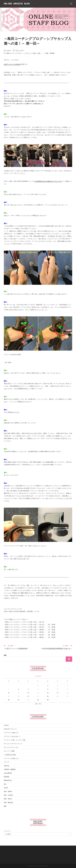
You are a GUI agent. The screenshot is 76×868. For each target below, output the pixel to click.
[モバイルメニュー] (71, 4)
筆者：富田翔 (50, 53)
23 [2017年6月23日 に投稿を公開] (48, 696)
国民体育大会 (8, 780)
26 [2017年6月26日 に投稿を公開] (9, 700)
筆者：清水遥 (8, 799)
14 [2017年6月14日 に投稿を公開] (28, 693)
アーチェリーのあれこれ (11, 733)
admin (9, 51)
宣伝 (5, 784)
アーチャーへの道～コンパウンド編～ (15, 740)
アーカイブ (7, 831)
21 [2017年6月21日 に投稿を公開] (28, 696)
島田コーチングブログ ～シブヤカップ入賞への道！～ (25, 53)
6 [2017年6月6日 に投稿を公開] (18, 689)
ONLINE (6, 725)
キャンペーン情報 (9, 751)
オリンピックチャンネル (11, 747)
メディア (6, 762)
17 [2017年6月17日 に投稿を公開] (58, 693)
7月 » (40, 704)
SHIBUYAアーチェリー (10, 729)
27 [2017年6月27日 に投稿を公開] (18, 700)
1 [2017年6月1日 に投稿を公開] (38, 686)
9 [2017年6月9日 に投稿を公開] (48, 689)
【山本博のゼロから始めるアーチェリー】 (48, 181)
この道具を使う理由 (10, 755)
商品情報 (6, 777)
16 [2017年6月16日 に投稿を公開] (48, 693)
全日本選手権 (8, 773)
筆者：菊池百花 (8, 802)
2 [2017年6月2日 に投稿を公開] (48, 686)
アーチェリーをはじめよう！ (12, 736)
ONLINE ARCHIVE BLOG (18, 4)
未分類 (6, 788)
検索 (5, 655)
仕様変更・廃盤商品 (10, 769)
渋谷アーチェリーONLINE (12, 64)
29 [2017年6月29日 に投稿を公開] (38, 700)
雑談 (5, 806)
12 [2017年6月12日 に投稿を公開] (9, 693)
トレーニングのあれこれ (11, 758)
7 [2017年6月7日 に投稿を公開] (28, 689)
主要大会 (6, 766)
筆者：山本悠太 (8, 795)
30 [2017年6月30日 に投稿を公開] (48, 700)
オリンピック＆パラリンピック (13, 744)
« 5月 (36, 704)
